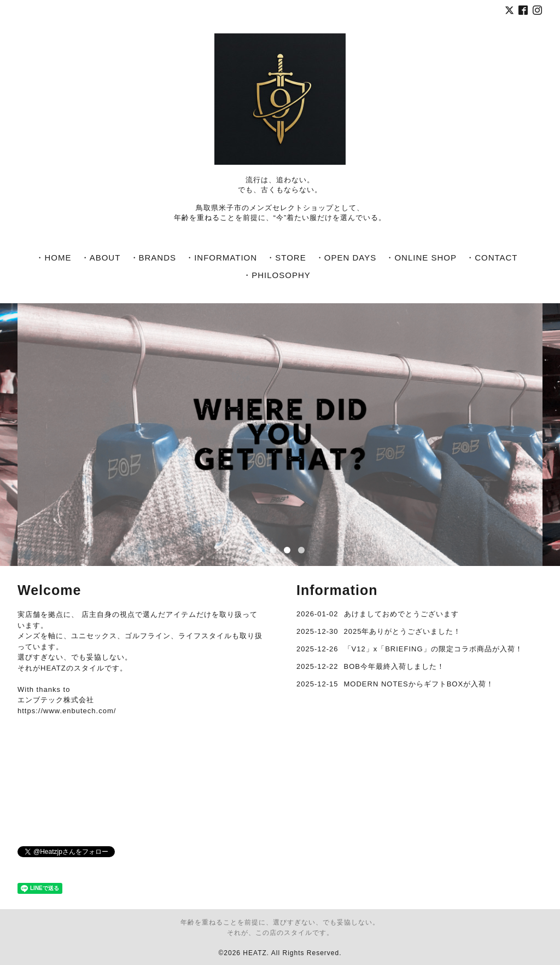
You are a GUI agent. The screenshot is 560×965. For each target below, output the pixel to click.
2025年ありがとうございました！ (403, 631)
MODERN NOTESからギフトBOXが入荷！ (419, 684)
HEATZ (255, 953)
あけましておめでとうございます (401, 614)
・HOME (53, 258)
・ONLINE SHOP (421, 258)
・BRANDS (153, 258)
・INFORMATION (221, 258)
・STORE (286, 258)
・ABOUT (101, 258)
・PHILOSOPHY (277, 275)
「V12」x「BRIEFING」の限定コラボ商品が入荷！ (433, 649)
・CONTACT (492, 258)
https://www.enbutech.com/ (67, 711)
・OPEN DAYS (346, 258)
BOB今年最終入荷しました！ (394, 666)
